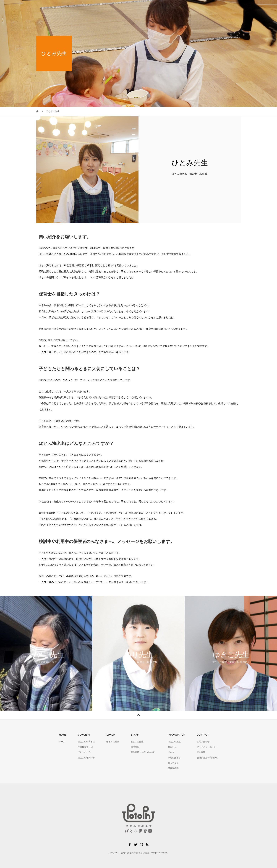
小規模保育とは (85, 747)
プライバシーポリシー (207, 747)
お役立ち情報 (208, 6)
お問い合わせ (230, 6)
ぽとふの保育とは (117, 6)
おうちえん (173, 763)
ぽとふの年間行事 (86, 758)
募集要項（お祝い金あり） (143, 752)
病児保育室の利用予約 (207, 758)
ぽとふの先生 (164, 6)
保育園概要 (173, 768)
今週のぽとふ (174, 758)
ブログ (171, 752)
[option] (46, 653)
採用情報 (135, 747)
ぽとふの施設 (186, 6)
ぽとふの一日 (84, 752)
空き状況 (201, 752)
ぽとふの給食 (142, 6)
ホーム (62, 742)
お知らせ (172, 747)
